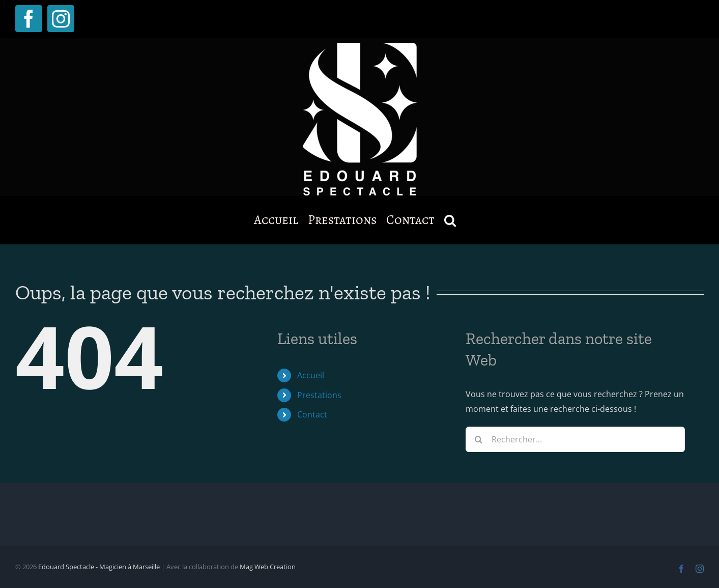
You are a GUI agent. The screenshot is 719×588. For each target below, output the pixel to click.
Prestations (319, 395)
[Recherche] (478, 439)
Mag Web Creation (268, 567)
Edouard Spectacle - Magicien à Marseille (99, 567)
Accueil (311, 375)
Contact (312, 414)
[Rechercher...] (575, 439)
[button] (450, 220)
